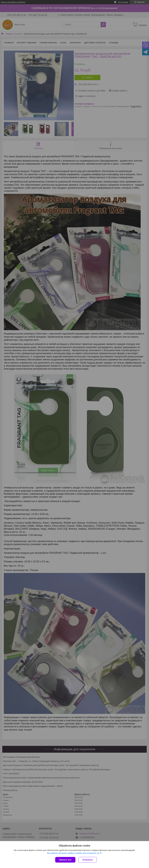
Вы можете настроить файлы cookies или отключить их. (73, 853)
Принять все (65, 860)
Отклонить (88, 860)
